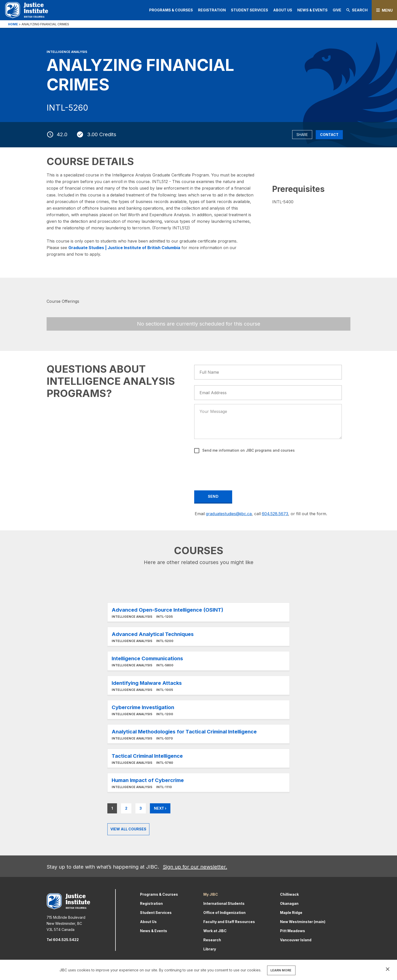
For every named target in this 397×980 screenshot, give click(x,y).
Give (337, 10)
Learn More (198, 612)
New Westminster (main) (303, 922)
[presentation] (233, 468)
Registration (212, 10)
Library (210, 949)
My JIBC (211, 894)
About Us (283, 10)
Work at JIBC (215, 931)
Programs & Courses (171, 10)
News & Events (312, 10)
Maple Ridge (291, 913)
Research (212, 940)
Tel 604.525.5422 (63, 940)
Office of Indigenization (224, 913)
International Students (224, 903)
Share (302, 135)
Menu (387, 10)
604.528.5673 (275, 514)
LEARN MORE (281, 970)
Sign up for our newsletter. (195, 867)
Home (13, 24)
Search (357, 10)
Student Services (250, 10)
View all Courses (128, 829)
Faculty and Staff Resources (229, 922)
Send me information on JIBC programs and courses (248, 450)
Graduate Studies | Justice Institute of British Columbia (124, 248)
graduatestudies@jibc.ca (229, 514)
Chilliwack (289, 894)
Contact (329, 135)
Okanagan (289, 903)
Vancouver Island (296, 940)
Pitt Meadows (293, 931)
